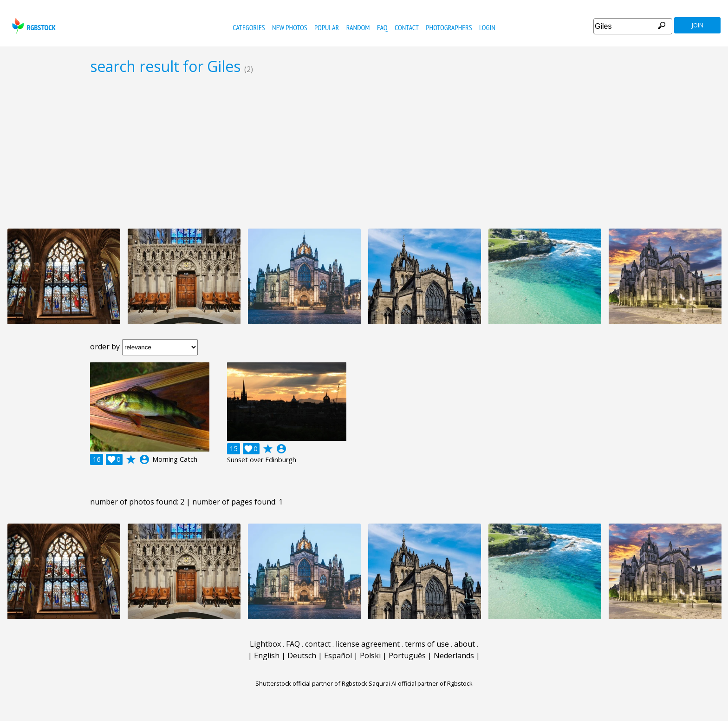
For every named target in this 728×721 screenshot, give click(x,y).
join (698, 25)
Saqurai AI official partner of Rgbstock (421, 683)
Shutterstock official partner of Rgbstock (311, 683)
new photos (289, 27)
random (358, 27)
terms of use (427, 644)
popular (327, 27)
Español (338, 655)
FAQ (382, 27)
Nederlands (454, 655)
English (267, 655)
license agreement (368, 644)
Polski (370, 655)
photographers (449, 27)
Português (407, 655)
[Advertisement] (364, 151)
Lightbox (265, 644)
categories (249, 27)
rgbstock (33, 26)
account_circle (144, 459)
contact (407, 27)
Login (487, 27)
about (465, 644)
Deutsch (302, 655)
